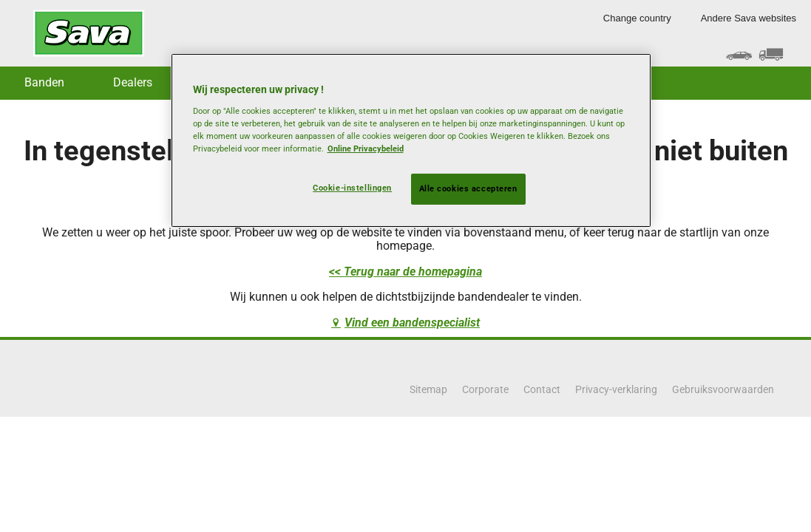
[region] (411, 140)
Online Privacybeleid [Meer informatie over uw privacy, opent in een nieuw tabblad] (366, 149)
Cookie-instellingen (352, 188)
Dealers (133, 82)
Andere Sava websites (749, 18)
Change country (637, 18)
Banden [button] (44, 82)
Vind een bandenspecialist (412, 323)
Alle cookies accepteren (468, 188)
